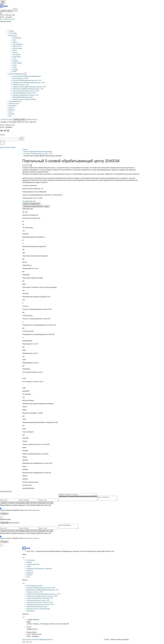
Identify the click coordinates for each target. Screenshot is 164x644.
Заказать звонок (6, 11)
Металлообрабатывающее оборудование (27, 76)
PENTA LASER (18, 48)
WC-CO (15, 53)
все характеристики (29, 201)
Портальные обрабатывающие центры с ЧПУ (28, 89)
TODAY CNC (17, 46)
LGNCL (15, 42)
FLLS (14, 59)
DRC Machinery (18, 44)
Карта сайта (26, 639)
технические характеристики (33, 206)
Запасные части (14, 103)
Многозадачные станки (20, 78)
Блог (10, 116)
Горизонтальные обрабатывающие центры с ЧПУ (29, 87)
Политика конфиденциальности (42, 639)
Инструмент (12, 106)
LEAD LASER (17, 63)
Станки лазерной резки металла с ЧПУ (26, 91)
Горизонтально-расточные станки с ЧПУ (40, 605)
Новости (11, 108)
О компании (12, 33)
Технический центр (15, 101)
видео (47, 206)
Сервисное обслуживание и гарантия (39, 568)
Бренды (11, 36)
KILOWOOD (17, 55)
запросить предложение (31, 204)
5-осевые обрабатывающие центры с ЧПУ (27, 80)
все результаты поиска (8, 147)
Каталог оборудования (16, 74)
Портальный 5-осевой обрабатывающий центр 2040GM (78, 496)
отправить (4, 514)
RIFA (14, 40)
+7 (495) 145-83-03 (8, 19)
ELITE (15, 65)
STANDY (15, 69)
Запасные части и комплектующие (24, 99)
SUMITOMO (17, 57)
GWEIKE (15, 61)
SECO (15, 50)
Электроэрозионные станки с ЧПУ (24, 93)
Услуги (11, 112)
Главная (11, 31)
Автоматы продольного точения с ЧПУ (26, 95)
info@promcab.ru (32, 119)
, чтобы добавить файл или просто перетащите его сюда (27, 503)
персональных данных (32, 510)
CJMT (14, 67)
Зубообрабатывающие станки (23, 97)
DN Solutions (17, 38)
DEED (15, 71)
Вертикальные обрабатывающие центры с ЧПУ (29, 83)
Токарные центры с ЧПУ (21, 85)
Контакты (12, 114)
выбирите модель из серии (78, 495)
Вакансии (12, 110)
